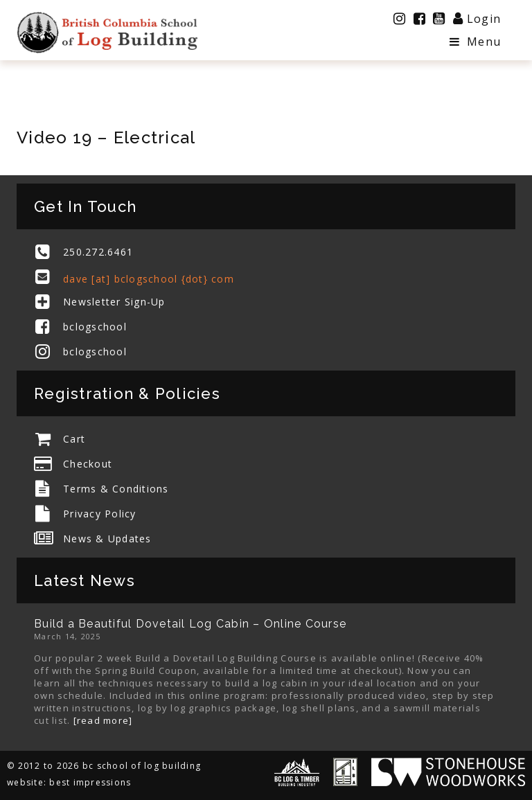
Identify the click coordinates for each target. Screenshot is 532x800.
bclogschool (95, 327)
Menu (475, 42)
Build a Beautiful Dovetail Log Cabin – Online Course (190, 624)
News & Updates (107, 539)
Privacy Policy (100, 514)
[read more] (103, 720)
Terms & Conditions (116, 489)
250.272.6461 (98, 252)
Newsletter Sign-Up (114, 302)
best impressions (90, 782)
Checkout (88, 464)
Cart (74, 439)
